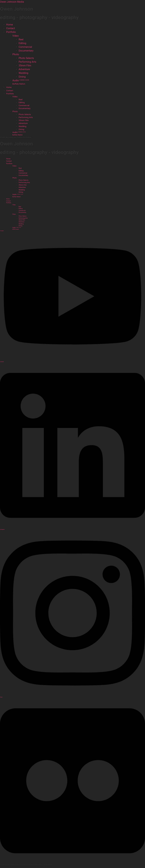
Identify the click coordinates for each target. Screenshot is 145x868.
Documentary (26, 51)
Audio (21, 80)
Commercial (25, 47)
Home (10, 25)
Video (16, 36)
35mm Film (25, 66)
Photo (16, 54)
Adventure (24, 69)
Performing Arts (27, 62)
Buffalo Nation (19, 84)
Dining (22, 77)
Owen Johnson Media (12, 2)
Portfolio (11, 32)
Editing (22, 43)
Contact (11, 28)
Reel (21, 39)
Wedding (23, 73)
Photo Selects (26, 58)
